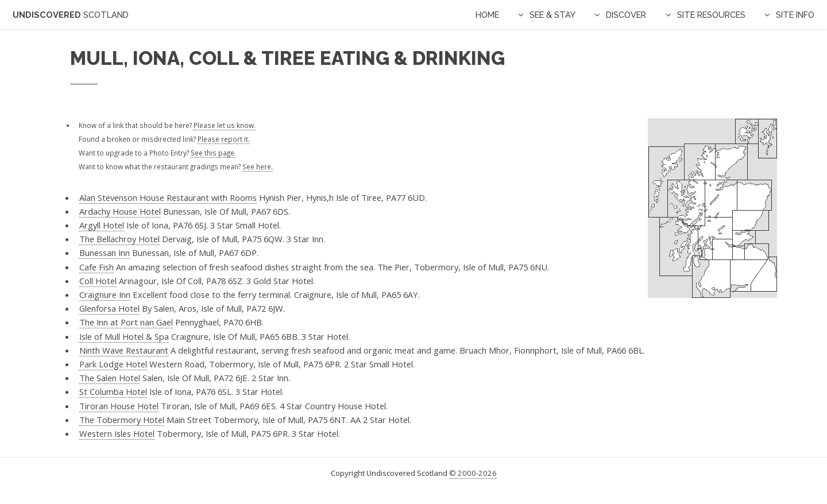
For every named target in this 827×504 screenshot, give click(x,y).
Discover (626, 15)
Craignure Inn (105, 294)
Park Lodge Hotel (113, 364)
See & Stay (552, 15)
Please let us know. (225, 125)
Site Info (795, 15)
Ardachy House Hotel (120, 211)
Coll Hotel (98, 281)
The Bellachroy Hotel (119, 239)
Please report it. (224, 139)
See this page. (213, 153)
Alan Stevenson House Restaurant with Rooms (168, 197)
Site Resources (711, 15)
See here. (258, 166)
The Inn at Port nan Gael (126, 322)
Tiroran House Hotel (119, 406)
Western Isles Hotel (117, 433)
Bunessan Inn (105, 253)
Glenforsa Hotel (109, 308)
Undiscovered (71, 15)
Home (487, 15)
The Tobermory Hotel (122, 420)
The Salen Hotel (110, 378)
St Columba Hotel (113, 391)
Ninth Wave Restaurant (124, 350)
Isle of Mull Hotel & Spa (124, 336)
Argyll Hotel (102, 225)
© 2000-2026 (473, 473)
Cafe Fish (96, 267)
